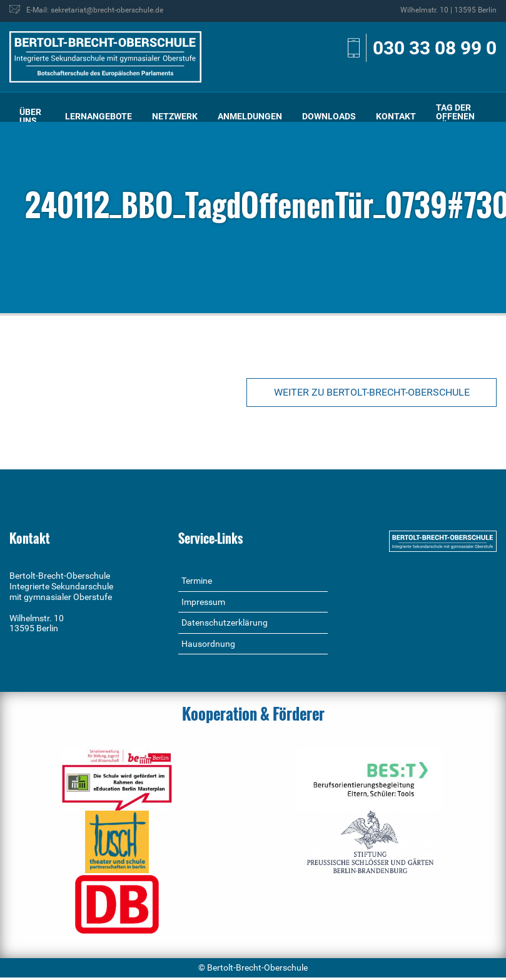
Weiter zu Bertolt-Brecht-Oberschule (372, 392)
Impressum (203, 602)
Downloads (329, 116)
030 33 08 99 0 (435, 48)
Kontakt (396, 116)
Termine (197, 581)
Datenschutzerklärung (225, 622)
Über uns (30, 116)
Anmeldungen (250, 116)
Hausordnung (208, 644)
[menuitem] (32, 116)
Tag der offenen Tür (455, 116)
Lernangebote (99, 116)
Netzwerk (175, 116)
